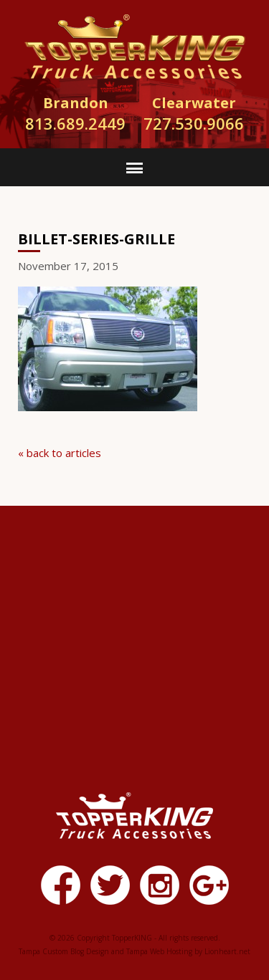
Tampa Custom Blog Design (64, 951)
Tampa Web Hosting (159, 951)
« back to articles (60, 453)
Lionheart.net (227, 951)
